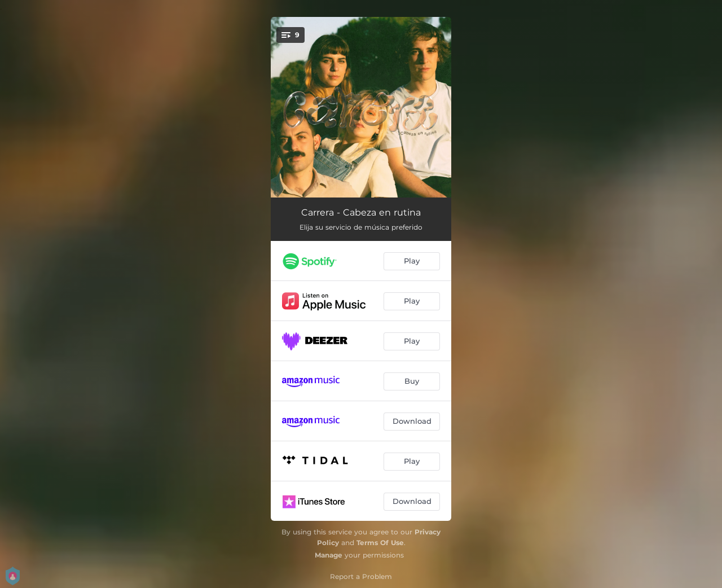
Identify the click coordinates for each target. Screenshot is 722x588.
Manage (329, 555)
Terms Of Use (380, 543)
